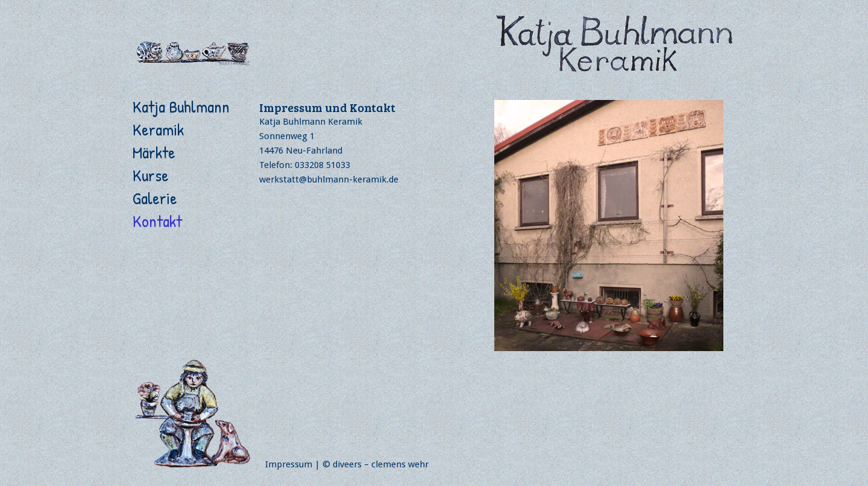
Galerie (155, 198)
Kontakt (157, 221)
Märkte (154, 152)
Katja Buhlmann (181, 107)
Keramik (158, 129)
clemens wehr (400, 464)
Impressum (289, 464)
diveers (347, 464)
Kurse (151, 175)
